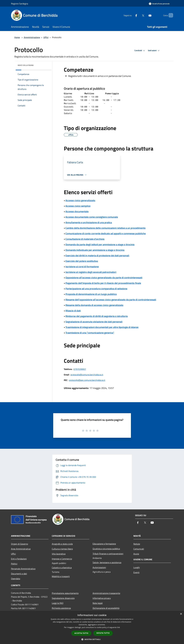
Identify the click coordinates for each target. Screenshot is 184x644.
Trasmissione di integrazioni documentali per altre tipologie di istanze (102, 327)
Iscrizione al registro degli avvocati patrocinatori (91, 272)
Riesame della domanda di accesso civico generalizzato (94, 305)
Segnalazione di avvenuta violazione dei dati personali (94, 322)
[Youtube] (145, 15)
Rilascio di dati (73, 311)
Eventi (136, 572)
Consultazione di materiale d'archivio (85, 239)
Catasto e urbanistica (62, 568)
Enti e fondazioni (19, 559)
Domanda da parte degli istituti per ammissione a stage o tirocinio (100, 244)
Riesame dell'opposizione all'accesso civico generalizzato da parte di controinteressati (111, 300)
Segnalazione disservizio (63, 598)
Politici (14, 564)
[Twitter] (138, 15)
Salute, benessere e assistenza (107, 562)
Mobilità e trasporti (61, 576)
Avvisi (136, 554)
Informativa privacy (102, 598)
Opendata (16, 579)
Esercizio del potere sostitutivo (82, 261)
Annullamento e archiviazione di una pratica (89, 222)
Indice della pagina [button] (26, 65)
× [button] (181, 614)
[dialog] (92, 628)
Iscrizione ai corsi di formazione (82, 267)
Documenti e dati (19, 574)
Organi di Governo (20, 544)
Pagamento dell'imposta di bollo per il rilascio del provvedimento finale (103, 283)
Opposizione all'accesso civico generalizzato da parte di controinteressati (104, 278)
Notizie (137, 544)
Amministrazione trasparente (106, 593)
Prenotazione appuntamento (65, 593)
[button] (92, 639)
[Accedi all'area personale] (159, 4)
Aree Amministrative (21, 549)
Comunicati (139, 549)
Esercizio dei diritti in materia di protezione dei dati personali (97, 256)
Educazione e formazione (104, 544)
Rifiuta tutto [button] (103, 633)
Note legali (98, 603)
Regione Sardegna (20, 4)
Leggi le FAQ (58, 603)
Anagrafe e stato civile (62, 544)
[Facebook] (131, 15)
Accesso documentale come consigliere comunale (92, 217)
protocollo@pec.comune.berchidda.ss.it (87, 380)
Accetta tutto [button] (81, 633)
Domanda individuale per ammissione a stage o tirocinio (95, 250)
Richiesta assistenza (61, 608)
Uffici (46, 37)
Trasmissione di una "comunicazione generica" (90, 333)
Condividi (140, 51)
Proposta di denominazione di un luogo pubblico (91, 294)
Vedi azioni (154, 51)
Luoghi (137, 567)
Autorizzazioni (99, 567)
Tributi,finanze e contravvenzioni (108, 554)
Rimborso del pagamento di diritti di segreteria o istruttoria (97, 316)
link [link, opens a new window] (118, 627)
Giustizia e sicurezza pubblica (106, 549)
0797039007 (80, 369)
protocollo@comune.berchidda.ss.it (87, 375)
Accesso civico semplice (78, 206)
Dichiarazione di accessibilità (106, 608)
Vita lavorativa (59, 554)
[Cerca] (170, 15)
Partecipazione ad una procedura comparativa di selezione (96, 289)
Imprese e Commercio (62, 559)
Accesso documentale (77, 211)
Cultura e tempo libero (62, 549)
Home (17, 37)
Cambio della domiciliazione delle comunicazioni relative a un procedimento (106, 228)
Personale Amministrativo (23, 569)
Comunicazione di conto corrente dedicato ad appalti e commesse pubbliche (106, 233)
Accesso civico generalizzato (80, 200)
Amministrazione (32, 37)
